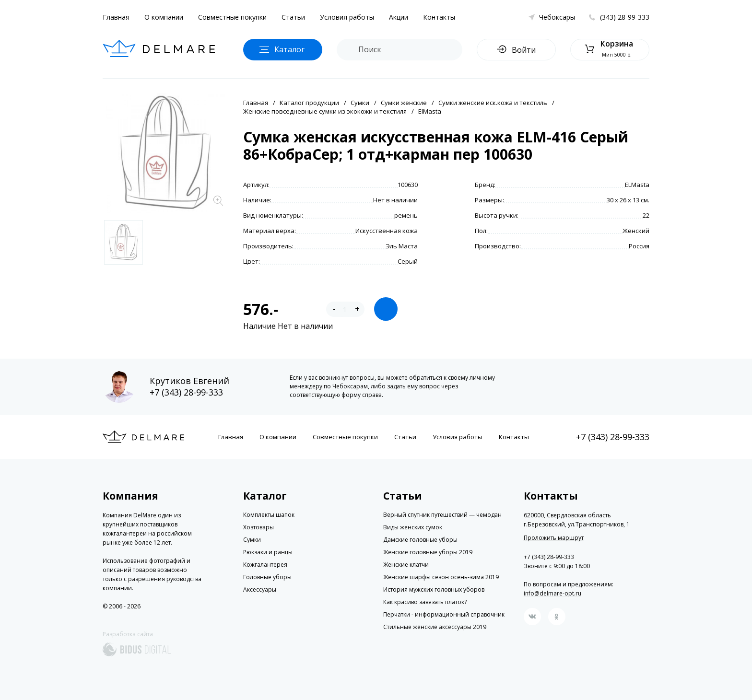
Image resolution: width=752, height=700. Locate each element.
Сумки (360, 103)
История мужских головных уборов (434, 589)
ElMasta (430, 111)
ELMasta (637, 185)
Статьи (293, 17)
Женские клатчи (406, 565)
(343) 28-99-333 (625, 17)
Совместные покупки (232, 17)
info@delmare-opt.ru (552, 593)
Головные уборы (267, 577)
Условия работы (347, 17)
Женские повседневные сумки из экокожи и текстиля (325, 111)
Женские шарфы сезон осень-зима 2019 (441, 577)
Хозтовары (258, 527)
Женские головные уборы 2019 (428, 552)
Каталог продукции (309, 103)
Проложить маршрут (554, 538)
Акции (399, 17)
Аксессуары (260, 589)
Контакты (439, 17)
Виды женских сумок (413, 527)
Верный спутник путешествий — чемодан (442, 515)
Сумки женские (404, 103)
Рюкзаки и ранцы (268, 552)
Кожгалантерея (265, 565)
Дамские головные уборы (420, 540)
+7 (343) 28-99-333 (186, 392)
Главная (116, 17)
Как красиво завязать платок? (425, 602)
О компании (164, 17)
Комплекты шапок (269, 515)
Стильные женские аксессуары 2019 (435, 627)
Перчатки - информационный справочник (444, 614)
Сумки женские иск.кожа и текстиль (493, 103)
